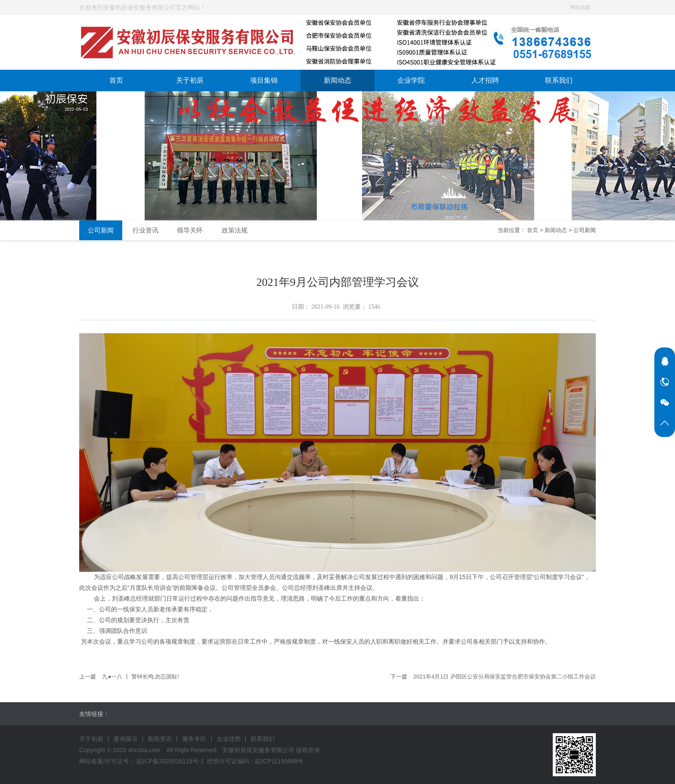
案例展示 (126, 739)
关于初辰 (190, 80)
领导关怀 (190, 230)
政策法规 (235, 230)
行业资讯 (146, 230)
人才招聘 (485, 80)
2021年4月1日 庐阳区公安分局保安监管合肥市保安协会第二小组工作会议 (505, 677)
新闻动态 (337, 80)
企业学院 (411, 80)
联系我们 (559, 80)
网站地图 (580, 7)
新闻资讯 (160, 739)
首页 (116, 80)
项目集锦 (264, 80)
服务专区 (194, 739)
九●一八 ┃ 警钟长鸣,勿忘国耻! (140, 677)
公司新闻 (101, 230)
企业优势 (229, 739)
